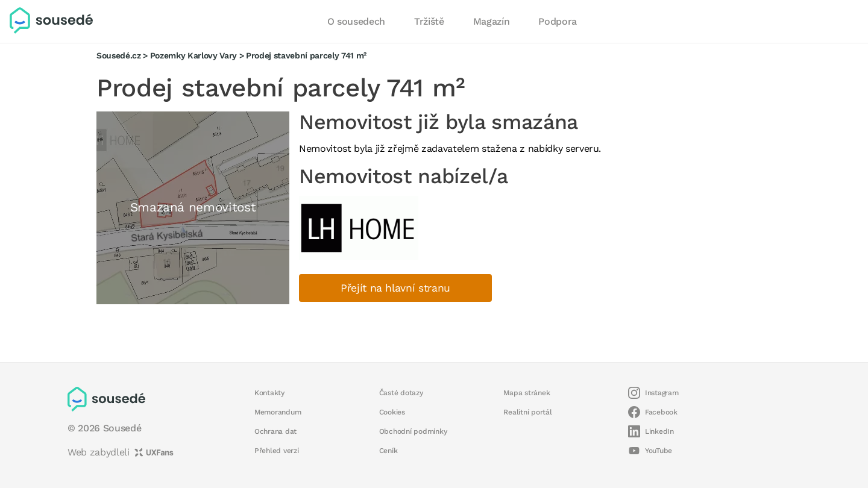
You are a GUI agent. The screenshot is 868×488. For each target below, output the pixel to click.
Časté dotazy (401, 393)
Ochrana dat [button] (275, 431)
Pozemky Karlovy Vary (193, 55)
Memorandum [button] (278, 412)
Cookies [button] (392, 412)
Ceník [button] (388, 451)
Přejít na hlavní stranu (395, 288)
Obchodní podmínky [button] (413, 431)
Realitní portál (527, 412)
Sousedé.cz (119, 55)
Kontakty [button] (269, 393)
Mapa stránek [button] (527, 393)
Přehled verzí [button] (277, 451)
